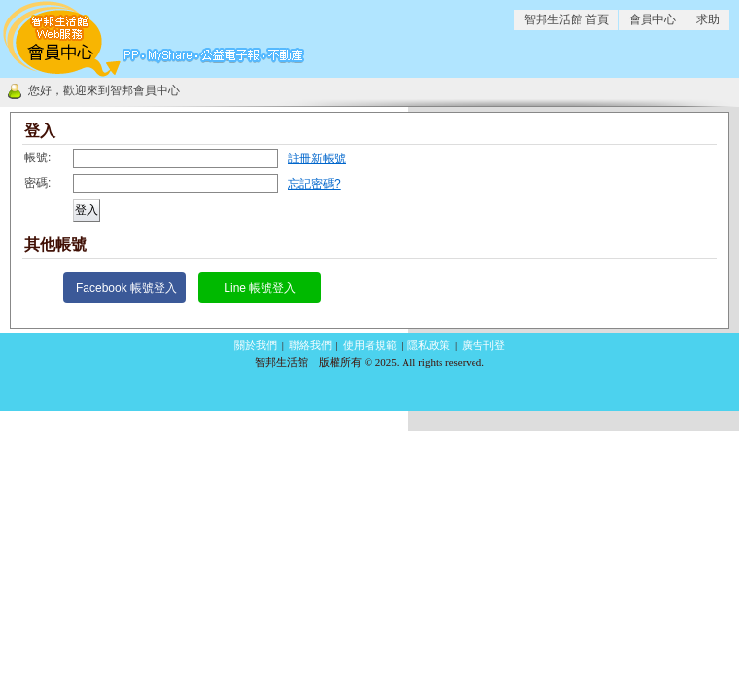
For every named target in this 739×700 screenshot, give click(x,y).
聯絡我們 (310, 345)
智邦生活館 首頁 (566, 19)
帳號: (37, 157)
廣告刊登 (483, 345)
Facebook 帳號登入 (126, 288)
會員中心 (652, 19)
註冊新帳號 (317, 158)
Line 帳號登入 (260, 288)
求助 (708, 19)
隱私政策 (429, 345)
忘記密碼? (315, 184)
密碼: (37, 183)
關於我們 (256, 345)
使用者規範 (370, 345)
